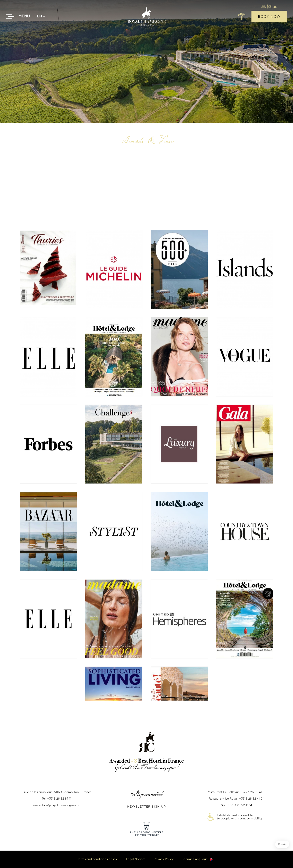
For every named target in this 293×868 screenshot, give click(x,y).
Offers (242, 16)
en (39, 16)
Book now (269, 17)
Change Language (195, 859)
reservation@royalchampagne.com (56, 805)
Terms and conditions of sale (98, 859)
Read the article (48, 285)
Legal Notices (136, 859)
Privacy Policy (164, 859)
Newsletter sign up (146, 807)
